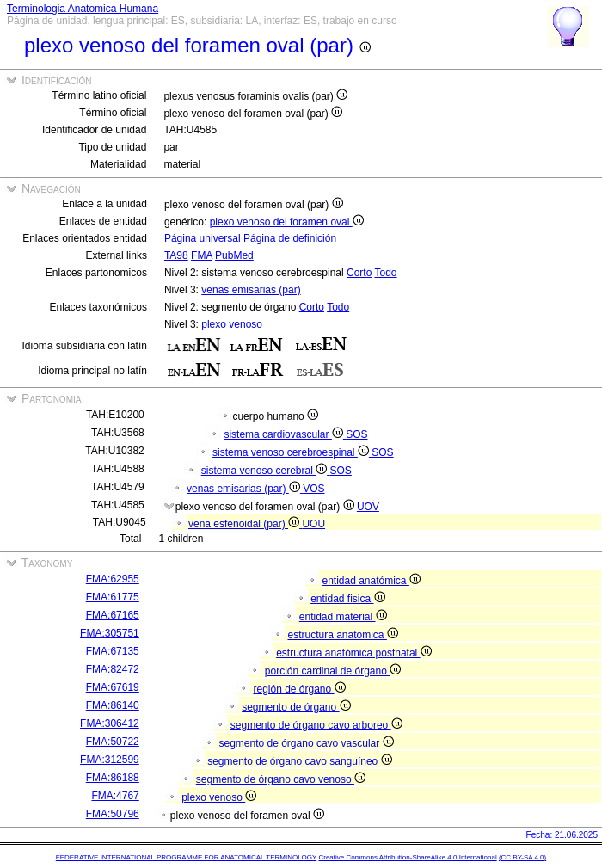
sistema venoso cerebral (266, 471)
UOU (313, 524)
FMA (202, 255)
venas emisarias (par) (251, 290)
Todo (386, 273)
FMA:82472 (113, 669)
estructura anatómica (342, 635)
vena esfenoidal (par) (245, 524)
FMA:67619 (113, 687)
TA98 (176, 255)
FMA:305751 (110, 633)
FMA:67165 (113, 615)
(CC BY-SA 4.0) (522, 857)
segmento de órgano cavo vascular (306, 743)
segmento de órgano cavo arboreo (316, 725)
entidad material (343, 617)
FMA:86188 (113, 778)
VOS (313, 489)
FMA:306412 (110, 723)
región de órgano (299, 689)
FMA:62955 (113, 579)
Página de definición (290, 238)
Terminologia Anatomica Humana (83, 9)
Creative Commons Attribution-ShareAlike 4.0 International (407, 857)
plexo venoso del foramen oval (287, 222)
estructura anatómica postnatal (353, 653)
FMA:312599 (110, 760)
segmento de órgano (296, 707)
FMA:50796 (113, 814)
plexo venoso (232, 324)
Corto (359, 273)
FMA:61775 (113, 597)
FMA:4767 (115, 796)
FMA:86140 (113, 705)
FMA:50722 (113, 742)
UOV (368, 507)
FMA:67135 (113, 651)
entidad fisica (347, 599)
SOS (356, 434)
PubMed (234, 255)
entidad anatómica (371, 581)
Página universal (203, 238)
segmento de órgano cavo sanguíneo (299, 761)
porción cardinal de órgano (333, 671)
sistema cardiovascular (285, 434)
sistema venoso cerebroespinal (292, 452)
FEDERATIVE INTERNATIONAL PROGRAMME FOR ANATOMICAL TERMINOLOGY (186, 857)
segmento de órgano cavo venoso (281, 779)
